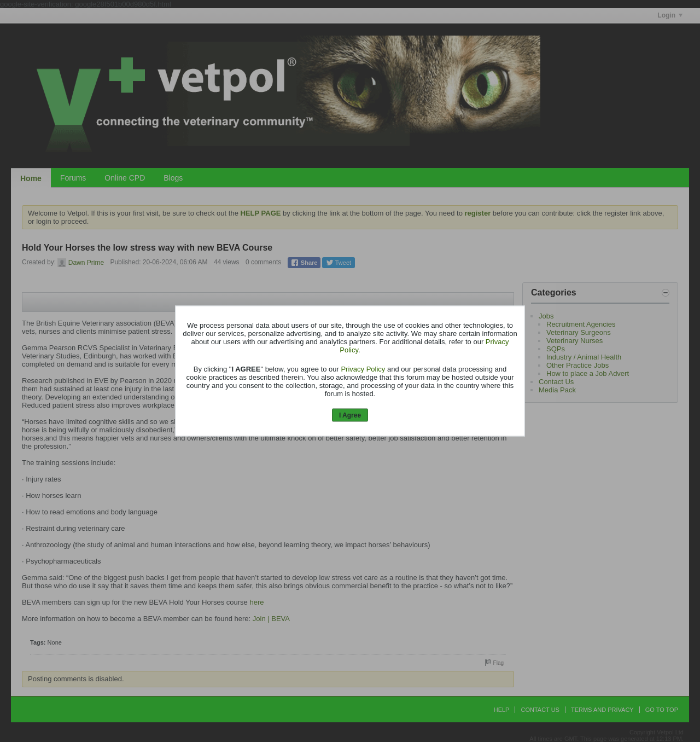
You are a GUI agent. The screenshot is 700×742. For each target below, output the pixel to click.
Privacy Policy (363, 369)
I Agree (350, 415)
